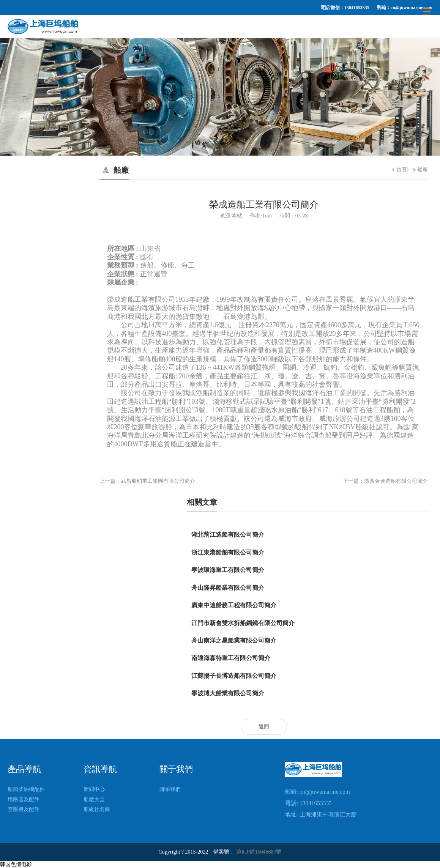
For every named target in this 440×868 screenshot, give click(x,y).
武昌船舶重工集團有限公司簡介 (158, 481)
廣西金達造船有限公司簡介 (396, 481)
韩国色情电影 (16, 864)
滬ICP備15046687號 (259, 852)
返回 (264, 727)
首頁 (402, 170)
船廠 (423, 170)
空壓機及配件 (24, 809)
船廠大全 (94, 799)
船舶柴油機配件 (26, 789)
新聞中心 (94, 789)
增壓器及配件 (24, 799)
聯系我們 (170, 789)
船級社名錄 (97, 809)
